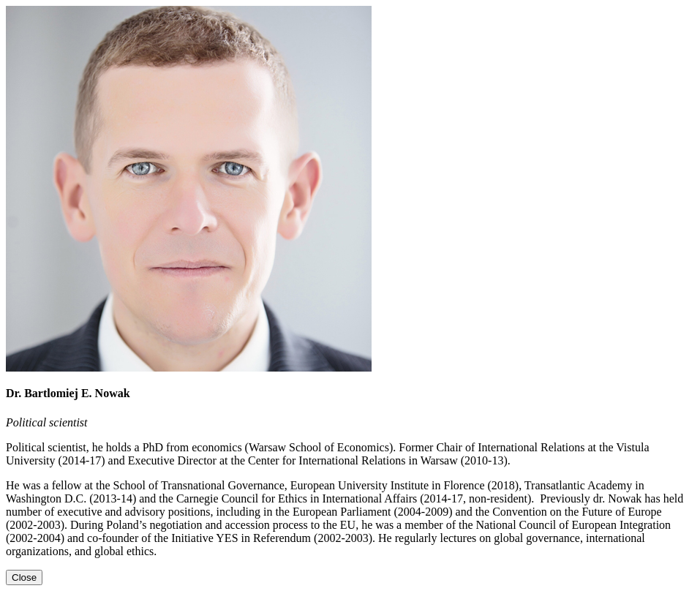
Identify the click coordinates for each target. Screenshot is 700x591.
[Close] (24, 577)
